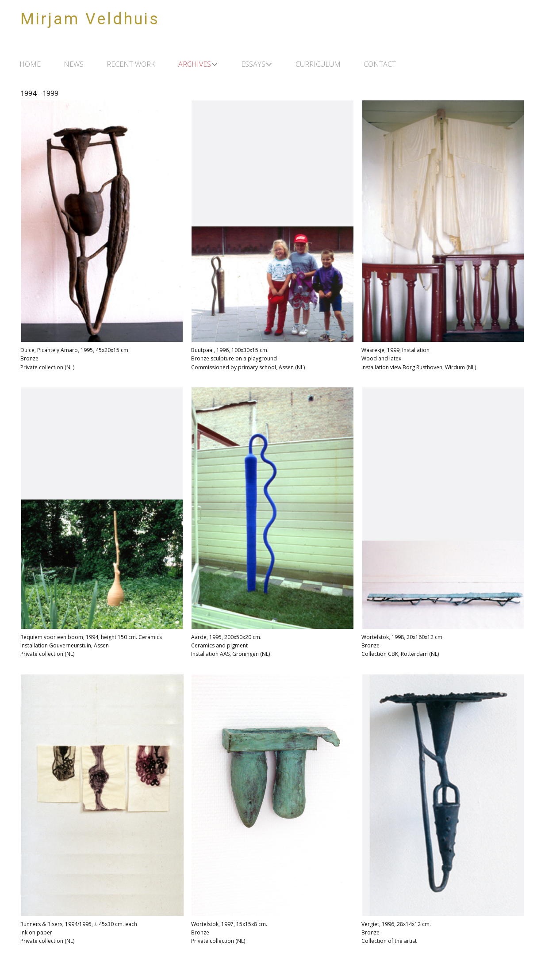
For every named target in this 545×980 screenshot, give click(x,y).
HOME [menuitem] (30, 64)
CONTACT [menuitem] (380, 64)
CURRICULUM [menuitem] (318, 64)
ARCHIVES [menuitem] (195, 64)
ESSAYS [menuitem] (253, 64)
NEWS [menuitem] (74, 64)
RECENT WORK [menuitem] (131, 64)
